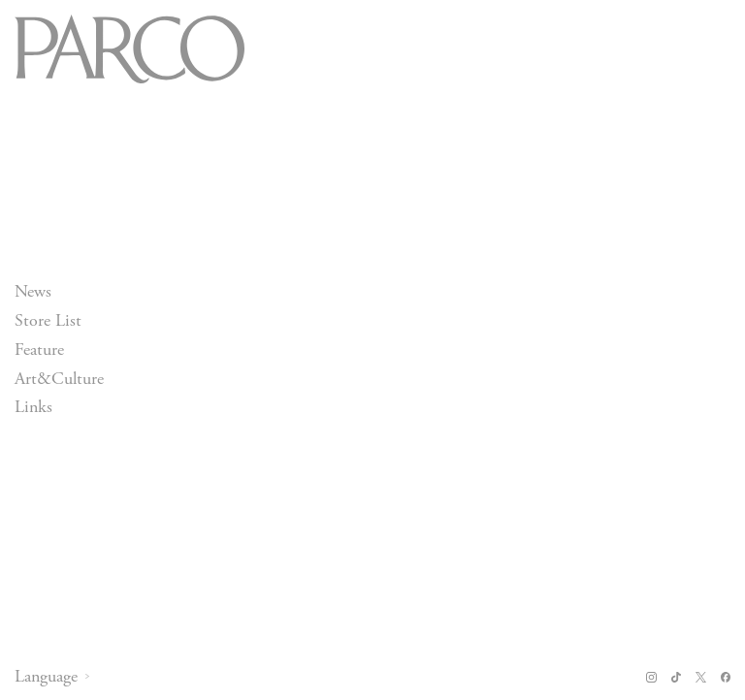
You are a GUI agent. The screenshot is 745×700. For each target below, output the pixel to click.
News (33, 291)
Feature (39, 350)
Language (46, 677)
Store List (48, 320)
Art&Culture (59, 379)
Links (33, 408)
